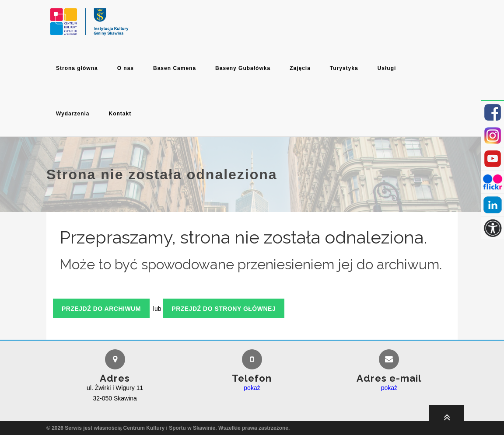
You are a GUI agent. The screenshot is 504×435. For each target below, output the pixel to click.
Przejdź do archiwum (101, 309)
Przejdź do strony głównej (224, 309)
